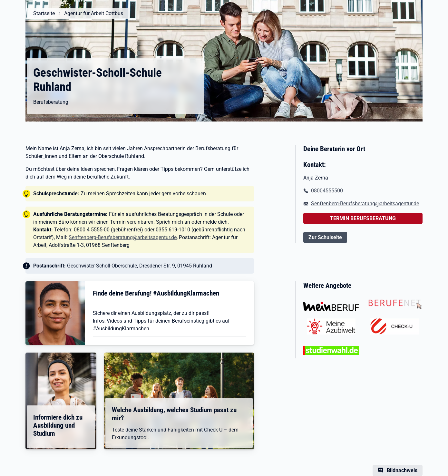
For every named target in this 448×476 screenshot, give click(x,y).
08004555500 (327, 191)
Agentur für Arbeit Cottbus (94, 13)
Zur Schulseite (325, 237)
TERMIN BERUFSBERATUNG (363, 218)
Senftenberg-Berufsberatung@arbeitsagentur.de (123, 237)
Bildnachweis (402, 470)
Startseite (44, 13)
